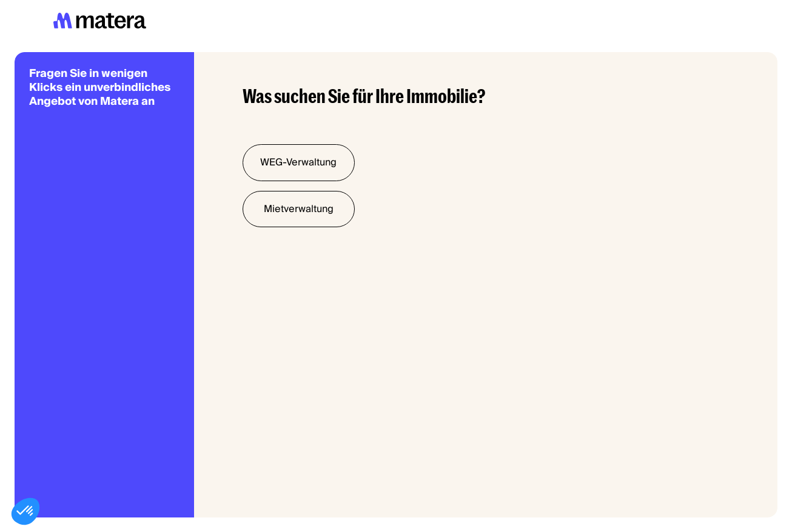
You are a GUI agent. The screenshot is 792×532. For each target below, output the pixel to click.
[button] (25, 511)
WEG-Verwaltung (298, 162)
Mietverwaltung (299, 209)
